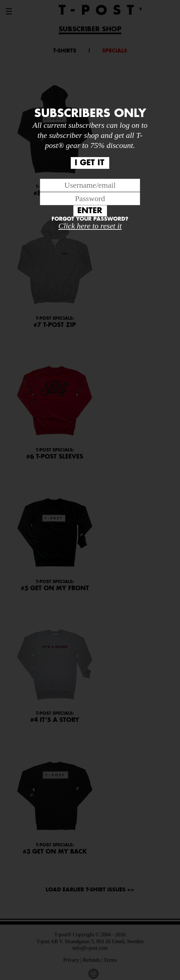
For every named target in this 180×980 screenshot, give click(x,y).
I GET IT (90, 163)
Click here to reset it (90, 226)
